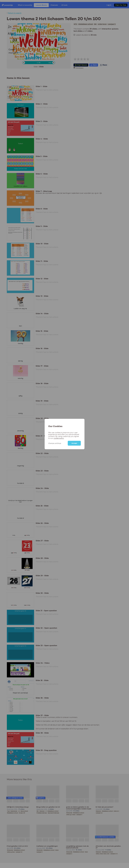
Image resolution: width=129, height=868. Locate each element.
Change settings (55, 443)
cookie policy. (59, 438)
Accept (74, 443)
